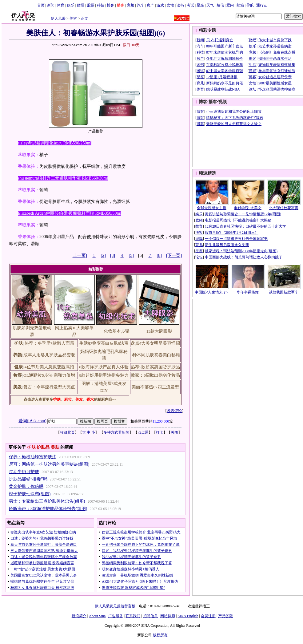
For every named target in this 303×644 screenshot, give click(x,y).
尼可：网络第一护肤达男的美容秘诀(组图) (49, 464)
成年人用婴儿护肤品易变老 (49, 355)
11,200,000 (161, 421)
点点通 (143, 432)
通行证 (262, 5)
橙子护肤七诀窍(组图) (30, 494)
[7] (150, 255)
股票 (91, 5)
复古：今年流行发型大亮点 (49, 387)
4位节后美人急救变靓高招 (49, 367)
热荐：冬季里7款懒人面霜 (49, 343)
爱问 (230, 5)
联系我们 (133, 616)
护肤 (31, 447)
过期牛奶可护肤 (24, 472)
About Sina (97, 616)
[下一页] (174, 255)
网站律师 (168, 616)
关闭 (174, 432)
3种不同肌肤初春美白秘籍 (155, 355)
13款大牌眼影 (159, 331)
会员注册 (208, 616)
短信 (220, 5)
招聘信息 (150, 616)
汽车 (141, 5)
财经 (81, 5)
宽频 (130, 5)
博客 (110, 5)
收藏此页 (67, 432)
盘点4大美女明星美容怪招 (155, 343)
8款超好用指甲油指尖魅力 (104, 375)
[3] (113, 255)
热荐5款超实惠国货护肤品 (155, 367)
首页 (41, 5)
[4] (122, 255)
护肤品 (43, 447)
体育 (61, 5)
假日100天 (131, 45)
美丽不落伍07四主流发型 (155, 387)
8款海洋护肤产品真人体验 (104, 367)
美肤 (55, 447)
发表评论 (174, 411)
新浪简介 (79, 616)
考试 (190, 5)
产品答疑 (225, 616)
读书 (180, 5)
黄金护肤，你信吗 (26, 486)
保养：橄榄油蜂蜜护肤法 (33, 457)
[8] (159, 255)
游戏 (160, 5)
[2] (103, 255)
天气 (210, 5)
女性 (170, 5)
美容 (73, 18)
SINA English (188, 616)
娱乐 (71, 5)
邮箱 (240, 5)
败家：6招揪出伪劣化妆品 (155, 375)
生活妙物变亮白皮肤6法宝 (104, 343)
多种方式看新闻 (116, 432)
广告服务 (116, 616)
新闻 (51, 5)
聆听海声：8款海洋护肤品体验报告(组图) (48, 509)
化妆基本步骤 (117, 331)
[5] (131, 255)
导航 (250, 5)
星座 (200, 5)
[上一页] (79, 255)
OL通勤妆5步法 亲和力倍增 (49, 375)
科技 (101, 5)
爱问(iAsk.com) (32, 421)
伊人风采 (58, 18)
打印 (160, 432)
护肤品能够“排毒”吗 (28, 479)
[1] (94, 255)
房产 (150, 5)
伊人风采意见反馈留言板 (115, 606)
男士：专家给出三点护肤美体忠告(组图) (47, 501)
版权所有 (160, 635)
